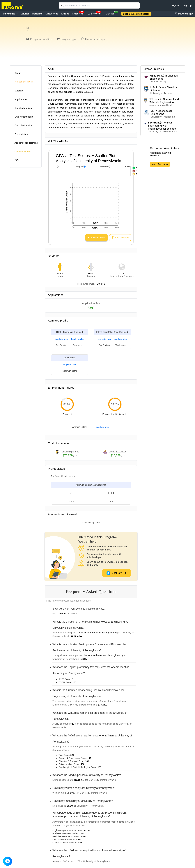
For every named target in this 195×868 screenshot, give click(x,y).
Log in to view (62, 339)
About (17, 73)
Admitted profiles (23, 108)
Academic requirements (26, 143)
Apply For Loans (160, 164)
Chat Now (116, 573)
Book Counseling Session (136, 14)
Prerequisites (21, 134)
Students (19, 91)
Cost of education (23, 125)
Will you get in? (24, 82)
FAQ (17, 160)
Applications (21, 99)
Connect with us (23, 151)
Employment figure (24, 117)
